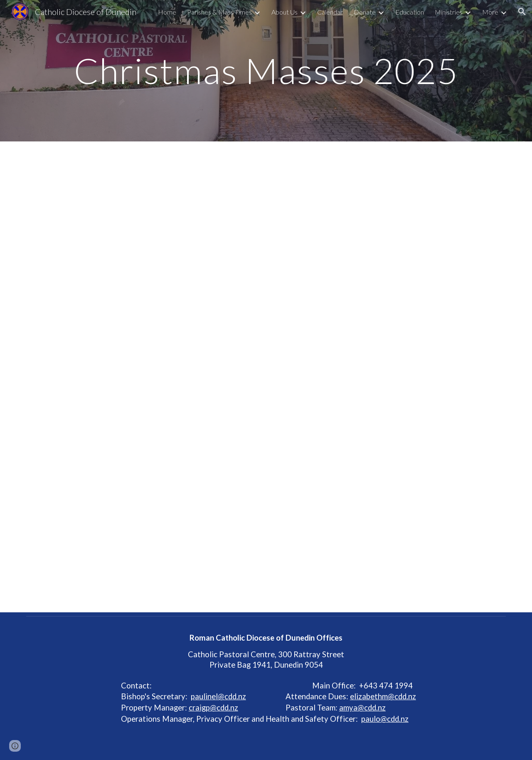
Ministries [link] (449, 12)
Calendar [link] (330, 12)
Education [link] (410, 12)
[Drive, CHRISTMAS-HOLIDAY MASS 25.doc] (266, 377)
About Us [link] (284, 12)
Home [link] (167, 12)
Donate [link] (365, 12)
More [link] (490, 12)
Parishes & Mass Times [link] (219, 12)
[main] (266, 71)
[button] (522, 12)
